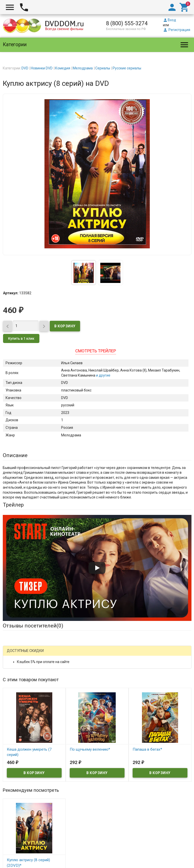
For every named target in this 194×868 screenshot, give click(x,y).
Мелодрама (83, 68)
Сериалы (103, 68)
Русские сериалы (127, 68)
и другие (103, 375)
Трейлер (13, 505)
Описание (15, 455)
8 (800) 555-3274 (127, 23)
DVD (25, 68)
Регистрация (177, 30)
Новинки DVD (42, 68)
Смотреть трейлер (96, 351)
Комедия (63, 68)
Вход (169, 20)
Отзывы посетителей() (33, 626)
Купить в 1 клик (21, 338)
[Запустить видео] (97, 568)
